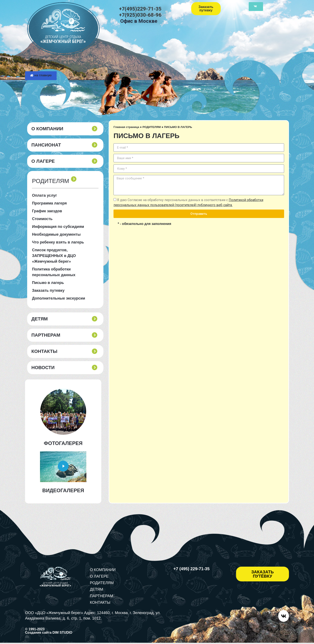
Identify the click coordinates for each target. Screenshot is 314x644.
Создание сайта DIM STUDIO (49, 634)
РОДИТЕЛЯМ (152, 127)
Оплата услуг (44, 195)
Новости (43, 368)
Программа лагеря (49, 203)
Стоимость (42, 219)
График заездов (47, 211)
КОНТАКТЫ (44, 351)
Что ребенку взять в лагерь (58, 242)
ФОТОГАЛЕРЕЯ (63, 443)
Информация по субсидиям (58, 227)
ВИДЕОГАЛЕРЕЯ (63, 490)
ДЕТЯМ (40, 319)
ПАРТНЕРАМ (46, 335)
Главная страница (126, 127)
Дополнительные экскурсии (59, 298)
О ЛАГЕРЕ (43, 161)
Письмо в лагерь (48, 283)
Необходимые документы (56, 234)
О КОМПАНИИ (47, 129)
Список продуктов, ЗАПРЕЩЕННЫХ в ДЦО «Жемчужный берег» (54, 256)
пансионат (46, 145)
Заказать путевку (48, 290)
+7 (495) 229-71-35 (191, 569)
